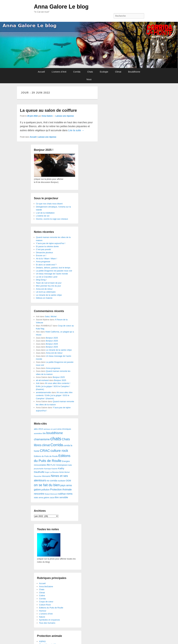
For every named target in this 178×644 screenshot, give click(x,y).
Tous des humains (47, 623)
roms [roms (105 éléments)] (70, 494)
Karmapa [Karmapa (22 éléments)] (47, 469)
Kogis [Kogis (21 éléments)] (47, 472)
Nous (89, 79)
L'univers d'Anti (46, 614)
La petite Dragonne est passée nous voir (54, 271)
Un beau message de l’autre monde (52, 274)
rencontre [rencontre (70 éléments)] (39, 494)
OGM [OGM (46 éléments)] (68, 481)
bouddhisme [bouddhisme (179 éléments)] (55, 433)
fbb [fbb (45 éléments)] (48, 465)
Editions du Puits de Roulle (51, 608)
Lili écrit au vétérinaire (46, 292)
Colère (42, 596)
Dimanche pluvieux (45, 253)
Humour (43, 611)
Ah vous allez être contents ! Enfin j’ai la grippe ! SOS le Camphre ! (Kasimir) (53, 386)
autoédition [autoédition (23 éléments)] (38, 433)
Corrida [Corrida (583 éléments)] (57, 445)
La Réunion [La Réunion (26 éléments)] (54, 472)
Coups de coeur (46, 602)
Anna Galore (47, 116)
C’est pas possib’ (44, 249)
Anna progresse (43, 262)
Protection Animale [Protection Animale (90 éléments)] (61, 490)
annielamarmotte (44, 392)
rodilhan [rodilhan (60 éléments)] (62, 494)
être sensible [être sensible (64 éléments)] (61, 497)
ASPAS (42, 641)
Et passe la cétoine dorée (47, 246)
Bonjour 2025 (52, 338)
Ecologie (104, 72)
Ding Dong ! (41, 280)
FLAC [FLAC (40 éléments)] (53, 465)
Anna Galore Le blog (61, 7)
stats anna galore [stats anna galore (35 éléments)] (42, 497)
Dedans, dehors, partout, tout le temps (53, 268)
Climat (118, 72)
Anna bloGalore (46, 586)
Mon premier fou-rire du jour (48, 286)
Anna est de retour (44, 289)
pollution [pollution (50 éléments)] (45, 490)
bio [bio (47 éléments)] (44, 433)
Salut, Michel (51, 316)
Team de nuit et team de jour (49, 283)
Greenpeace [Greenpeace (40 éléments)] (62, 465)
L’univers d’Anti (59, 72)
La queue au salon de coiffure (48, 110)
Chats (90, 72)
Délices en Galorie (44, 298)
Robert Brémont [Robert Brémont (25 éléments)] (51, 494)
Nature (42, 617)
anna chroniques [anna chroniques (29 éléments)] (64, 429)
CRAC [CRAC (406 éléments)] (45, 451)
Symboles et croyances (50, 620)
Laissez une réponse (65, 116)
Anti (38, 383)
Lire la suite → (76, 130)
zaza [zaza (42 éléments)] (52, 497)
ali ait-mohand (42, 380)
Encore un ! (41, 255)
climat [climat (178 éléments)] (46, 445)
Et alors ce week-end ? (46, 265)
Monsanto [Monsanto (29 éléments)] (46, 476)
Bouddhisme (134, 72)
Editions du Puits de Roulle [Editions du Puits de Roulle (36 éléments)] (46, 456)
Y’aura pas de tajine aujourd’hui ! (51, 243)
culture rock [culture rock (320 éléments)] (59, 451)
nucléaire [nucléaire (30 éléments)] (61, 481)
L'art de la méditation (45, 213)
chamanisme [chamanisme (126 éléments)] (42, 439)
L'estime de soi (43, 216)
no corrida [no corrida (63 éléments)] (52, 481)
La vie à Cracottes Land (47, 277)
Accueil (41, 72)
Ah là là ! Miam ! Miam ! (47, 259)
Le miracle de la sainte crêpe (49, 295)
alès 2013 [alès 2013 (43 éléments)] (39, 429)
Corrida (77, 72)
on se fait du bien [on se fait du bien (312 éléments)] (47, 485)
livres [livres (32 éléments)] (62, 472)
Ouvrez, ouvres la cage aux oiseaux (52, 219)
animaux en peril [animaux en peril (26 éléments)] (50, 429)
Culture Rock (45, 605)
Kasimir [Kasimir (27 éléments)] (55, 469)
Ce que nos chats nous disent (49, 204)
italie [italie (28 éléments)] (70, 465)
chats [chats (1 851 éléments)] (56, 439)
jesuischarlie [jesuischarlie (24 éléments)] (39, 469)
